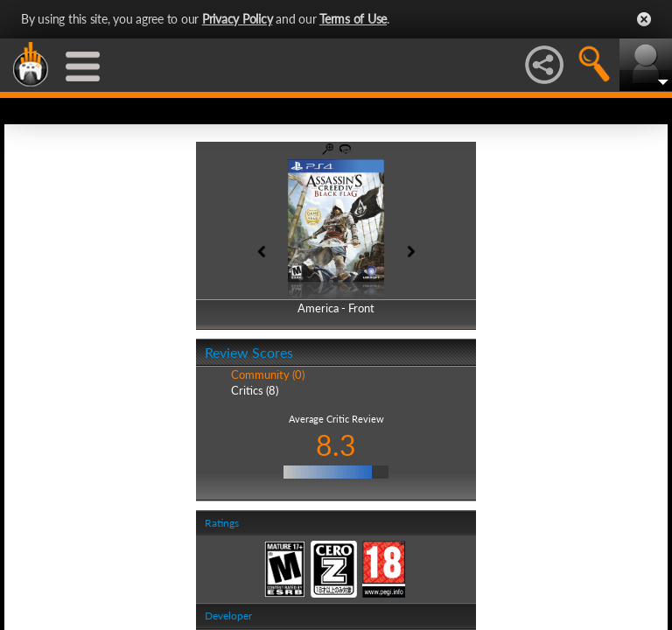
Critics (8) (255, 390)
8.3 (336, 445)
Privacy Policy (238, 19)
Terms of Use (353, 19)
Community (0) (268, 374)
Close (644, 19)
